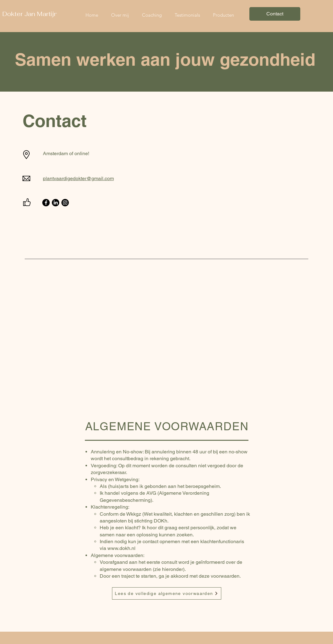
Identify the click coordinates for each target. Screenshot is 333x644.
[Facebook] (46, 203)
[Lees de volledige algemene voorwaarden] (167, 593)
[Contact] (275, 14)
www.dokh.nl (121, 548)
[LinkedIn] (56, 203)
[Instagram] (65, 203)
